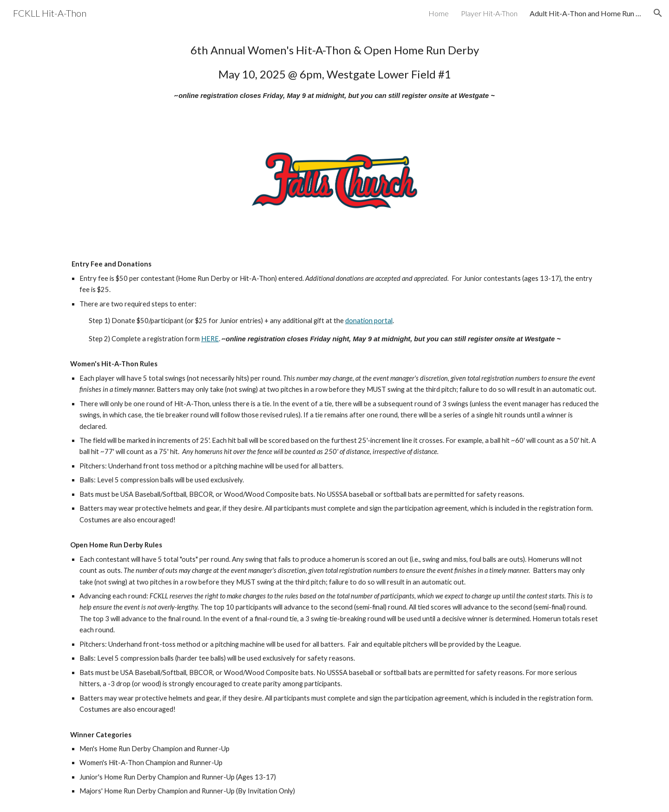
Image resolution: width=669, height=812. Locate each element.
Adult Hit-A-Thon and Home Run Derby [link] (585, 13)
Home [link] (439, 13)
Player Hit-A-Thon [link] (489, 13)
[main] (334, 71)
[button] (658, 13)
